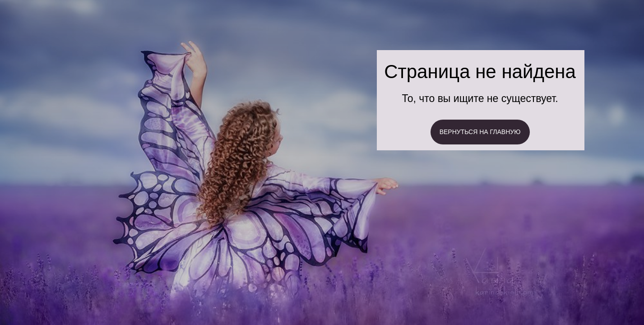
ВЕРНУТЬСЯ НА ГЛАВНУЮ (480, 132)
